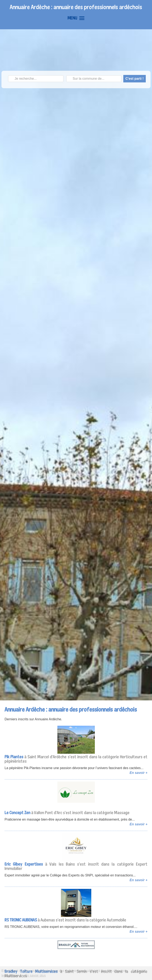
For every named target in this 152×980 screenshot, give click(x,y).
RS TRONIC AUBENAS (21, 920)
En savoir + (138, 773)
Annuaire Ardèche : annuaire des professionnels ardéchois (76, 7)
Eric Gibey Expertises (24, 864)
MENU (76, 18)
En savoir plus (35, 976)
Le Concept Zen (17, 813)
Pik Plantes (14, 757)
